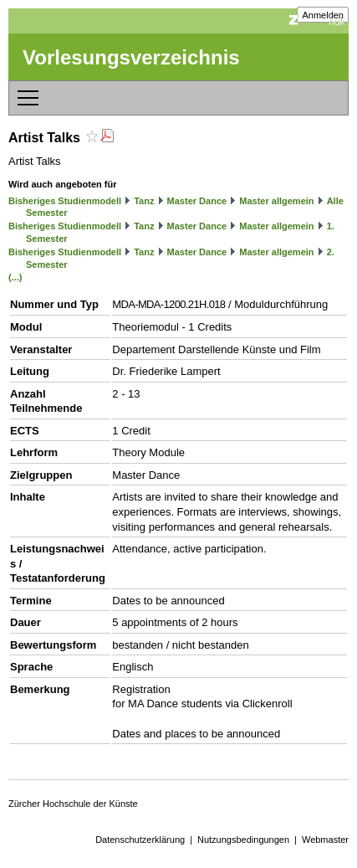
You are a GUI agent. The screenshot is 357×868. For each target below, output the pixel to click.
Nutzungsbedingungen (243, 840)
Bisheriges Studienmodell (65, 201)
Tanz (144, 201)
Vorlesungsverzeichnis (131, 57)
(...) (15, 277)
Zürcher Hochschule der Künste (73, 804)
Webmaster (325, 840)
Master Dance (197, 201)
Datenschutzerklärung (140, 840)
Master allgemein (276, 201)
